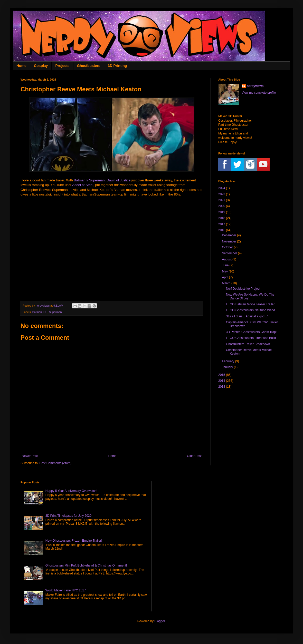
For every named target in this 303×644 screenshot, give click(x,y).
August (227, 259)
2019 (222, 212)
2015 (222, 375)
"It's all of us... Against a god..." (247, 316)
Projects (62, 66)
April (225, 277)
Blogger (160, 621)
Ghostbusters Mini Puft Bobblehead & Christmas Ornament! (86, 565)
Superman (55, 312)
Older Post (194, 456)
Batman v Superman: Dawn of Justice (102, 180)
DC (45, 312)
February (228, 361)
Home (21, 66)
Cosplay (41, 66)
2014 (222, 381)
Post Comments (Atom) (55, 463)
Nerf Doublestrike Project (243, 289)
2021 (222, 200)
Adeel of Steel (83, 185)
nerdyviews (255, 86)
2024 (222, 188)
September (229, 253)
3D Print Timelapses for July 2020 (68, 516)
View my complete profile (259, 93)
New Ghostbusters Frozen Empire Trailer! (74, 541)
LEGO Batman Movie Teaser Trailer (250, 304)
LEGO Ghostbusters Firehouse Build (251, 338)
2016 (222, 230)
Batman (37, 312)
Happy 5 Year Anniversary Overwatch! (71, 491)
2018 (222, 218)
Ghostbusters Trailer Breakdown (248, 344)
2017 (222, 224)
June (225, 265)
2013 (222, 387)
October (227, 247)
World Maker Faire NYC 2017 (66, 590)
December (229, 235)
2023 (222, 194)
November (229, 241)
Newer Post (30, 456)
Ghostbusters (89, 66)
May (225, 271)
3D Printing (117, 66)
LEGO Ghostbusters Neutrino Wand (250, 310)
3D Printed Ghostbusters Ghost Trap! (251, 332)
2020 (222, 206)
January (227, 367)
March (226, 283)
